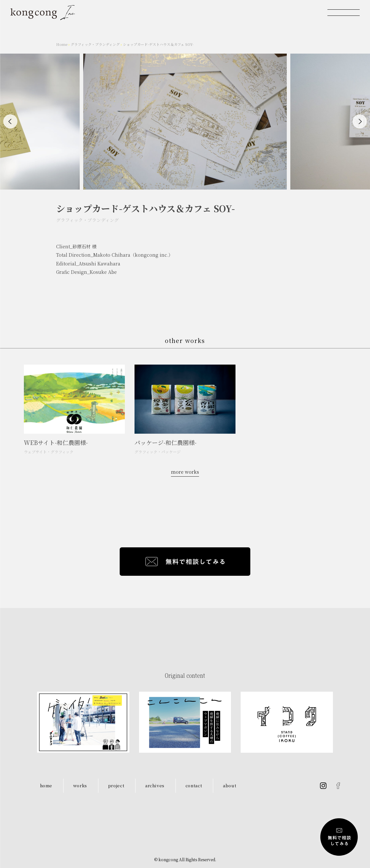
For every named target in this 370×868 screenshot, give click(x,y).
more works (185, 472)
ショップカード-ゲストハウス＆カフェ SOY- (158, 44)
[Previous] (10, 121)
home (46, 785)
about (230, 785)
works (80, 785)
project (116, 785)
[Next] (360, 121)
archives (155, 785)
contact (194, 785)
